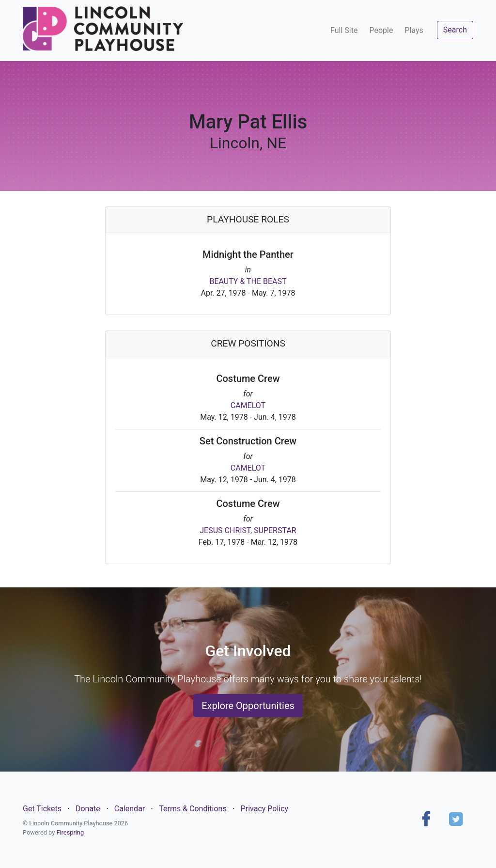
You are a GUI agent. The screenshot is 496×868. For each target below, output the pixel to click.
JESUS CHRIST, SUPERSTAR (248, 530)
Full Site (344, 30)
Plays (414, 30)
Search (455, 30)
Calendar (130, 809)
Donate (88, 809)
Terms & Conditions (193, 809)
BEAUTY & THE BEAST (248, 281)
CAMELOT (248, 405)
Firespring (70, 832)
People (381, 30)
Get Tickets (42, 809)
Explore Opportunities (248, 706)
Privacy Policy (265, 809)
